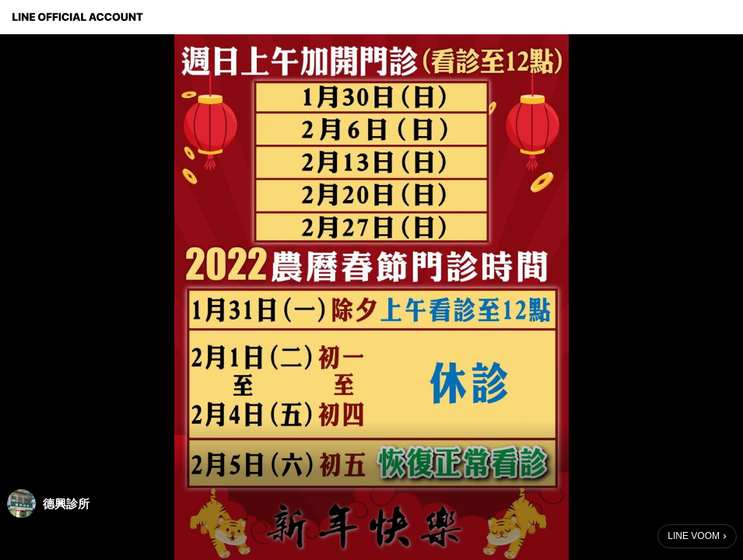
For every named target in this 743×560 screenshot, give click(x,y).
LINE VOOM (694, 536)
